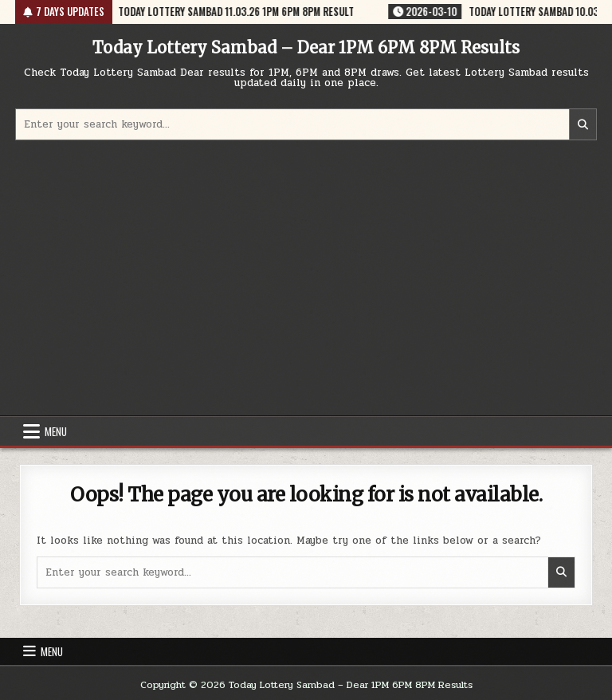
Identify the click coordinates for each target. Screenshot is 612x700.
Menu (56, 431)
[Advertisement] (306, 280)
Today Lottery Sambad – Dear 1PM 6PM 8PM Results (306, 47)
